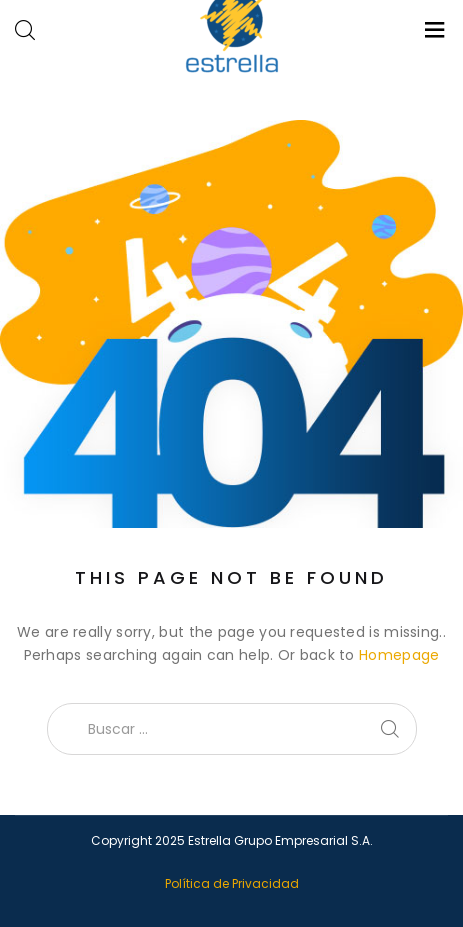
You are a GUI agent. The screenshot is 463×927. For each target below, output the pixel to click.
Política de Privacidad (232, 883)
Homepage (399, 655)
